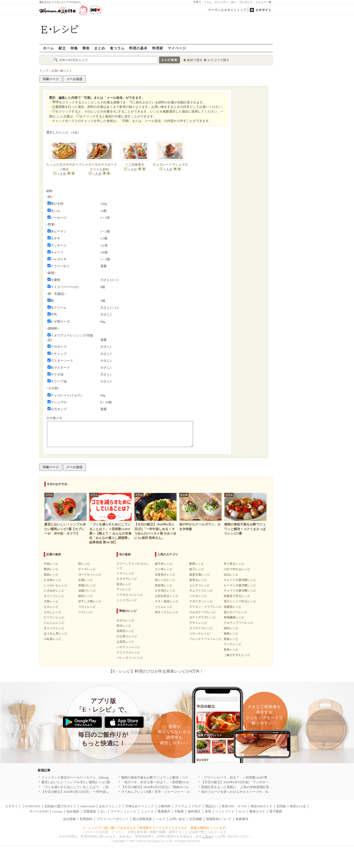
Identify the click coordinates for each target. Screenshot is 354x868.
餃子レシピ (197, 569)
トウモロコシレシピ (130, 595)
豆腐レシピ (86, 580)
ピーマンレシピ (54, 617)
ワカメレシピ (87, 607)
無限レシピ (231, 634)
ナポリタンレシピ (201, 601)
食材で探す (195, 60)
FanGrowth (87, 806)
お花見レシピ (125, 642)
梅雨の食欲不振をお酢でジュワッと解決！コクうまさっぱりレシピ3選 (172, 777)
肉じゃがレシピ (165, 580)
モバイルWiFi (39, 811)
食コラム (117, 48)
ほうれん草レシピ (56, 634)
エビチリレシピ (200, 585)
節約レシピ (231, 628)
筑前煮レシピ (164, 585)
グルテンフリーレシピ (238, 623)
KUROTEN (33, 806)
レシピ (132, 811)
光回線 (281, 806)
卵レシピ (84, 564)
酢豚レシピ (197, 564)
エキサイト (263, 10)
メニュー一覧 (264, 2)
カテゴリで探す (218, 60)
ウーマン (117, 811)
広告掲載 (196, 819)
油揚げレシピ (87, 591)
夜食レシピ (231, 650)
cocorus (58, 811)
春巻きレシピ (198, 580)
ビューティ (222, 2)
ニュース (147, 811)
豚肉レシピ (51, 569)
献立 (62, 48)
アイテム (181, 806)
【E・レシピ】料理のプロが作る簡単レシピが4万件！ (156, 671)
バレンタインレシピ (130, 658)
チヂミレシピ (198, 623)
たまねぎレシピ (54, 591)
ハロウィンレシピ (128, 647)
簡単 (86, 48)
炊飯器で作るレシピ (237, 596)
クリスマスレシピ (128, 652)
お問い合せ (177, 819)
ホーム (49, 48)
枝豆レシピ (124, 584)
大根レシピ (51, 601)
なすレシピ (51, 607)
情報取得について (219, 819)
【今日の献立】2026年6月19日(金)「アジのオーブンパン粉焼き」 (248, 782)
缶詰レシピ (231, 575)
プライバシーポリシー (113, 819)
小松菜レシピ (53, 639)
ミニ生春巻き (135, 165)
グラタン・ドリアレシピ (206, 607)
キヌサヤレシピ (127, 579)
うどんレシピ (164, 607)
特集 (74, 48)
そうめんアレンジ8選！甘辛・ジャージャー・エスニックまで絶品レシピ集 (175, 792)
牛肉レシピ (51, 564)
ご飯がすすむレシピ (237, 655)
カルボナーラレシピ (203, 612)
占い (234, 2)
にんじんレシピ (54, 623)
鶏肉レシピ (51, 575)
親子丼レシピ (164, 564)
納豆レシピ (86, 596)
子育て (197, 2)
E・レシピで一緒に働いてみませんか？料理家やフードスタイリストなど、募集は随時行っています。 (156, 828)
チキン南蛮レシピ (167, 601)
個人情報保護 (142, 819)
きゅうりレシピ (54, 628)
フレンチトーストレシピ (206, 639)
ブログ (196, 806)
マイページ (177, 48)
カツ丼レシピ (164, 569)
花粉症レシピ (125, 631)
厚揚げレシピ (87, 585)
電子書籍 (276, 811)
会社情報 (69, 819)
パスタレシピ (198, 596)
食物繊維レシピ (234, 617)
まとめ (100, 48)
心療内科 (164, 806)
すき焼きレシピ (165, 591)
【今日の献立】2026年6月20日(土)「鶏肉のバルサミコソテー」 (166, 787)
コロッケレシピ (200, 634)
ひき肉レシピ (53, 580)
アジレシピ (124, 589)
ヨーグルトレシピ (90, 575)
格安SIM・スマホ (234, 806)
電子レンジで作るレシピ (240, 601)
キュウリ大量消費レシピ (240, 591)
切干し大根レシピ (90, 601)
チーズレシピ (87, 569)
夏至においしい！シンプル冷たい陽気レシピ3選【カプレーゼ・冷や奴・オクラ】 (100, 782)
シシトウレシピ (127, 600)
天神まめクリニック (140, 806)
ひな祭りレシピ (127, 636)
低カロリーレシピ (236, 612)
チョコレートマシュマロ (170, 165)
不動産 (179, 811)
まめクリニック (110, 806)
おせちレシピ (125, 620)
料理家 (158, 48)
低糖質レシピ (233, 607)
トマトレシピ (125, 573)
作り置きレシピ (234, 564)
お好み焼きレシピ (167, 596)
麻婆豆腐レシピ (200, 575)
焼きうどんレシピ (167, 612)
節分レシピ (124, 626)
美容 (208, 811)
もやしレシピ (53, 612)
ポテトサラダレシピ (203, 617)
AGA (242, 811)
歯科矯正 (194, 811)
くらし (208, 2)
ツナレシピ (86, 612)
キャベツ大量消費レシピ (240, 580)
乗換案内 (164, 811)
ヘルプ (160, 819)
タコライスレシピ (201, 628)
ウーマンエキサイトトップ (227, 10)
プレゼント (246, 2)
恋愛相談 (90, 811)
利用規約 (86, 819)
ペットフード (225, 811)
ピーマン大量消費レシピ (240, 585)
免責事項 (242, 819)
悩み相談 (73, 811)
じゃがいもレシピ (56, 585)
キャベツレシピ (54, 596)
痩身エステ (257, 811)
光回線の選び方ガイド (60, 806)
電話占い (211, 806)
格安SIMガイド (262, 806)
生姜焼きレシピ (165, 575)
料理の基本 (138, 48)
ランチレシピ (233, 644)
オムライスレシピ (201, 591)
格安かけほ (298, 806)
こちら (207, 836)
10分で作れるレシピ (237, 569)
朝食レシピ (231, 639)
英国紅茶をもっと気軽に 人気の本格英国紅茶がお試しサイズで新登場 (253, 787)
